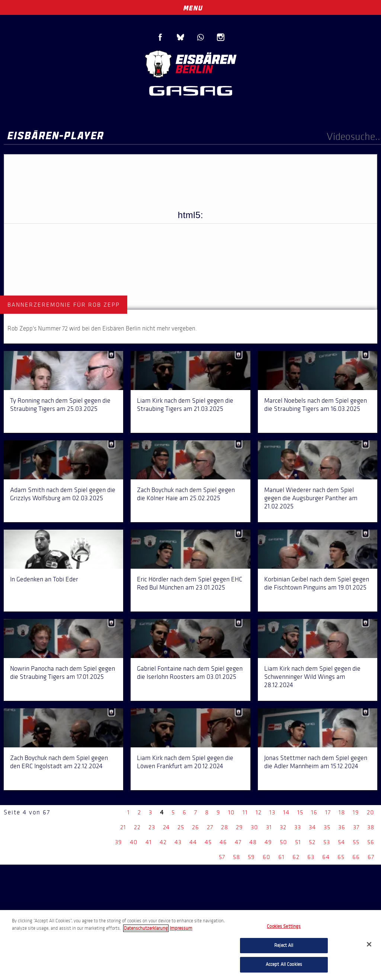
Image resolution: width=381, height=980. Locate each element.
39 (119, 842)
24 (166, 827)
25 (181, 827)
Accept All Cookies (284, 964)
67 (371, 857)
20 (371, 812)
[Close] (369, 944)
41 (149, 842)
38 (371, 827)
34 (312, 827)
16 (314, 812)
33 (298, 827)
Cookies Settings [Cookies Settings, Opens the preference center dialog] (284, 926)
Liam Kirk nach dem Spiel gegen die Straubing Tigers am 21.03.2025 (185, 405)
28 (225, 827)
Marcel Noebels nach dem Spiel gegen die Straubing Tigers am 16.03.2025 (316, 405)
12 (259, 812)
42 (163, 842)
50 (284, 842)
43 (178, 842)
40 (134, 842)
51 (298, 842)
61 (281, 857)
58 (236, 857)
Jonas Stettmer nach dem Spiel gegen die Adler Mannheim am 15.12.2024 (316, 762)
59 (251, 857)
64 (326, 857)
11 (245, 812)
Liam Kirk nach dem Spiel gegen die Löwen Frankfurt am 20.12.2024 (185, 762)
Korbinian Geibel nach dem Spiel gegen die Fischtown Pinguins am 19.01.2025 (317, 583)
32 (283, 827)
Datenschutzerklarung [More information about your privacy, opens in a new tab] (146, 928)
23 (152, 827)
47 (238, 842)
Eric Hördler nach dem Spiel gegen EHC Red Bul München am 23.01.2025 (190, 583)
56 (371, 842)
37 (356, 827)
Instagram (221, 37)
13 (272, 812)
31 (269, 827)
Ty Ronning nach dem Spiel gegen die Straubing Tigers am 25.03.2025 (60, 405)
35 (327, 827)
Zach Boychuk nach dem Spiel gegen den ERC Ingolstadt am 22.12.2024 (59, 762)
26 (196, 827)
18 (342, 812)
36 (342, 827)
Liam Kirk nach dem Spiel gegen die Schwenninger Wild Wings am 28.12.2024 (312, 677)
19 (356, 812)
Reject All (284, 945)
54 (341, 842)
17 (328, 812)
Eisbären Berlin (190, 63)
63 (311, 857)
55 (356, 842)
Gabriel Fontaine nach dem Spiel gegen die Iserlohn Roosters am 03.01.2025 (190, 673)
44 (193, 842)
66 (356, 857)
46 (223, 842)
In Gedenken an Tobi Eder (44, 579)
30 (254, 827)
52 (312, 842)
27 (210, 827)
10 (231, 812)
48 (253, 842)
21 (123, 827)
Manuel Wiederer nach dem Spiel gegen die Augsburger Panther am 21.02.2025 (311, 498)
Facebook (160, 37)
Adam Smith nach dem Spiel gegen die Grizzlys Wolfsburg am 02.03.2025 (63, 494)
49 (268, 842)
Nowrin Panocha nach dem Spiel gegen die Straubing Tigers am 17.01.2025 (63, 673)
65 (341, 857)
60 (267, 857)
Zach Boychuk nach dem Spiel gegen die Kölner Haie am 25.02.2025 (186, 494)
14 (286, 812)
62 (296, 857)
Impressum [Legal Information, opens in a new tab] (181, 928)
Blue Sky (180, 37)
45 (208, 842)
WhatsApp (201, 37)
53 (327, 842)
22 (137, 827)
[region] (190, 945)
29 (239, 827)
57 (222, 857)
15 (300, 812)
